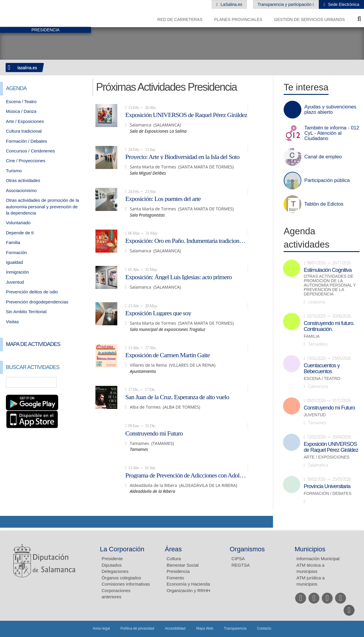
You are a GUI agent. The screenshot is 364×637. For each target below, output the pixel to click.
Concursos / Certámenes (30, 151)
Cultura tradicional (24, 131)
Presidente (112, 559)
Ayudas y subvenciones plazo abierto (330, 110)
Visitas (12, 322)
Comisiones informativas (126, 584)
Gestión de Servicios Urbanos (309, 19)
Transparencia (235, 628)
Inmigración (17, 272)
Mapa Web (205, 628)
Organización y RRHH (188, 590)
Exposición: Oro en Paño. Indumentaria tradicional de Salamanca (187, 240)
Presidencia (178, 571)
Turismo (14, 171)
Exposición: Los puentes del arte (163, 199)
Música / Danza (21, 111)
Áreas (173, 549)
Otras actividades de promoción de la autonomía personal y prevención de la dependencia (43, 207)
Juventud (15, 282)
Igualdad (14, 262)
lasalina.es (27, 68)
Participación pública (327, 181)
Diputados (112, 565)
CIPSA (238, 559)
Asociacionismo (21, 190)
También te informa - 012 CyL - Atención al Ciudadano (332, 133)
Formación (16, 252)
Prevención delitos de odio (32, 292)
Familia (13, 242)
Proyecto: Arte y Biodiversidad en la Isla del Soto (182, 157)
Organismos (247, 549)
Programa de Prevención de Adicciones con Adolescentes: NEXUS (187, 475)
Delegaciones (115, 571)
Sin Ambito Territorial (26, 312)
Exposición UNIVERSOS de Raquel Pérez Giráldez (186, 115)
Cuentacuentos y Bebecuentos (322, 368)
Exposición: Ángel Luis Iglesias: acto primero (178, 277)
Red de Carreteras (180, 19)
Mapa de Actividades (33, 344)
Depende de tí (20, 233)
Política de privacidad (137, 628)
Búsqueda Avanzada (78, 382)
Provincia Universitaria (327, 486)
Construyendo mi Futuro (154, 433)
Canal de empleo (323, 157)
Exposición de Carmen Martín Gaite (168, 355)
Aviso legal (101, 628)
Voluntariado (18, 223)
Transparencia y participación (285, 4)
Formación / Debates (26, 141)
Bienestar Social (183, 565)
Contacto (264, 628)
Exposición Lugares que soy (158, 313)
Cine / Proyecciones (26, 161)
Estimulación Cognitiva (328, 270)
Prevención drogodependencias (37, 302)
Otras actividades (23, 180)
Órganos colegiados (121, 578)
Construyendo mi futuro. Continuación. (329, 326)
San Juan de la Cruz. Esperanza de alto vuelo (177, 397)
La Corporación (122, 549)
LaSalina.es (231, 4)
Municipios (310, 549)
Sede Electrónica (343, 4)
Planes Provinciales (238, 19)
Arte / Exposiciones (25, 121)
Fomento (175, 578)
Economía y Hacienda (188, 584)
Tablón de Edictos (324, 204)
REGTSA (241, 565)
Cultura (174, 559)
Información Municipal (318, 559)
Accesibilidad (175, 628)
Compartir (7, 522)
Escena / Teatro (21, 101)
